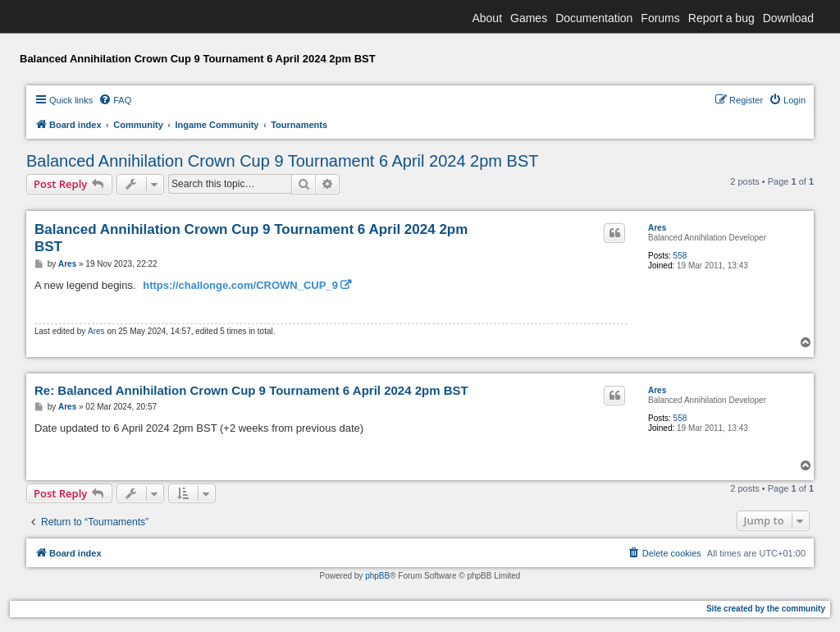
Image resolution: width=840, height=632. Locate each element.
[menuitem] (115, 100)
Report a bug (721, 18)
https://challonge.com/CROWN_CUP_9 (240, 285)
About (487, 18)
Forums (660, 18)
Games (529, 18)
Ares (657, 228)
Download (788, 18)
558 (680, 256)
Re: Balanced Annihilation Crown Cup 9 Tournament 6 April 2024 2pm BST (251, 390)
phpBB (377, 576)
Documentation (594, 18)
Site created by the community (766, 609)
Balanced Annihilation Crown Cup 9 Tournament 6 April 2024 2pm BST (282, 161)
